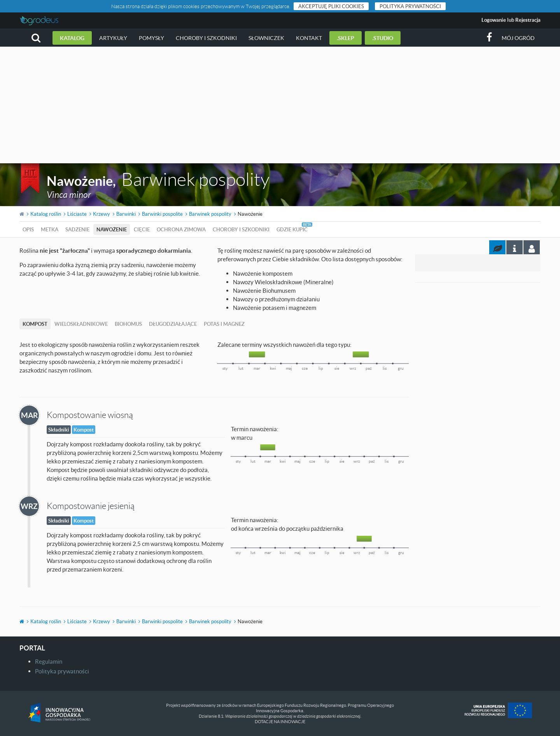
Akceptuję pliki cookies (331, 6)
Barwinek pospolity (210, 214)
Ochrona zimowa (181, 229)
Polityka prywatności (410, 6)
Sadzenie (77, 229)
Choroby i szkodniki (206, 38)
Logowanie (494, 20)
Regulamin (49, 661)
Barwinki (126, 214)
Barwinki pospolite (162, 214)
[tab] (532, 247)
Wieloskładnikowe (81, 324)
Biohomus (128, 324)
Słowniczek (266, 38)
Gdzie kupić (292, 229)
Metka (50, 229)
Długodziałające (173, 324)
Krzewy (101, 214)
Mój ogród (518, 38)
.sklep (346, 38)
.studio (383, 38)
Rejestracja (528, 20)
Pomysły (151, 38)
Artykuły (113, 38)
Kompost (35, 324)
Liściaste (77, 214)
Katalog (72, 38)
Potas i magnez (224, 324)
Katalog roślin (46, 214)
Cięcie (142, 229)
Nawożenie (112, 229)
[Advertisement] (280, 105)
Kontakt (309, 38)
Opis (28, 229)
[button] (36, 38)
